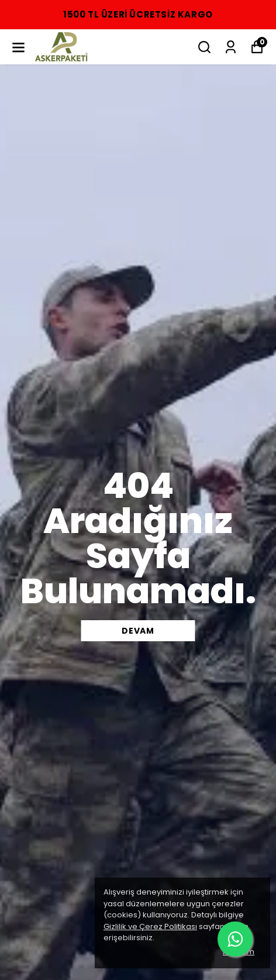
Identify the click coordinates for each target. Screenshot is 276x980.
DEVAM (138, 631)
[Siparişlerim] (231, 47)
